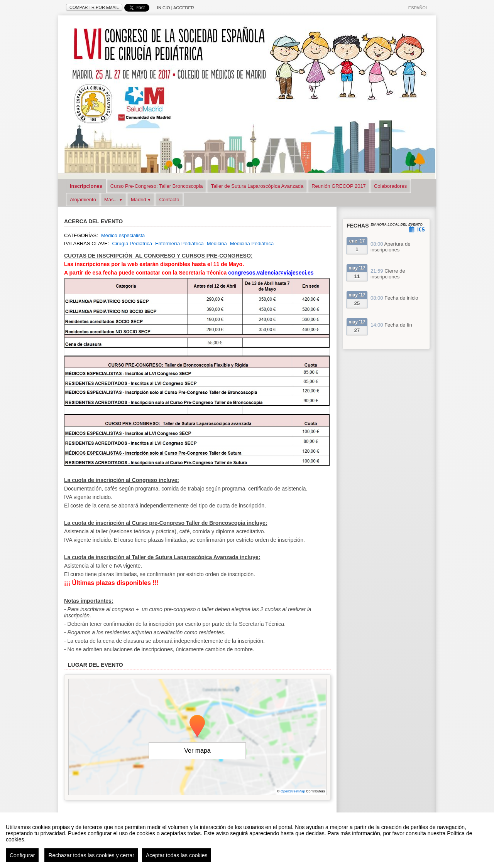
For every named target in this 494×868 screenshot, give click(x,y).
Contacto (169, 200)
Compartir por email (94, 7)
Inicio (164, 8)
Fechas (358, 226)
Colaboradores (390, 186)
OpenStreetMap (293, 791)
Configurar (22, 856)
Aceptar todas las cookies (177, 856)
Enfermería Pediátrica (179, 244)
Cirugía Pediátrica (132, 244)
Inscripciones (86, 186)
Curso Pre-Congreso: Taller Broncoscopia (157, 186)
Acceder (184, 8)
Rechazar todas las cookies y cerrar (91, 856)
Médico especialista (123, 235)
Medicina (217, 244)
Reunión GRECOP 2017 (339, 186)
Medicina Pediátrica (252, 244)
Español (418, 8)
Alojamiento (83, 200)
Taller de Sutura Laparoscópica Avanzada (257, 186)
